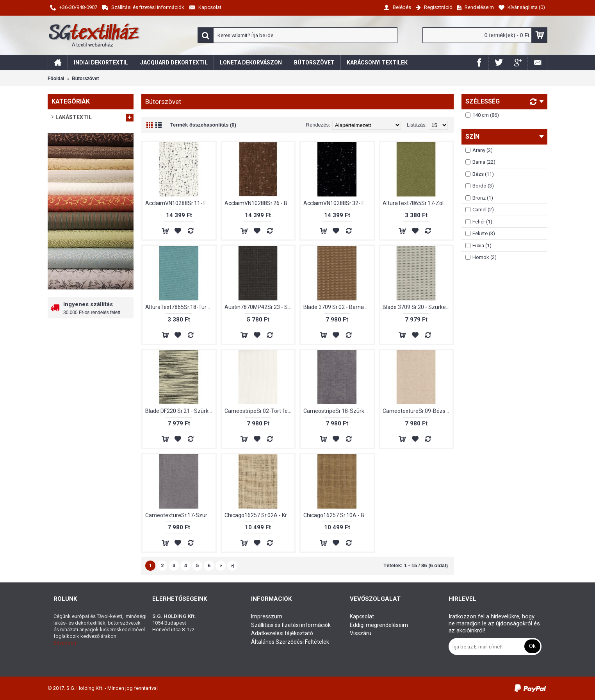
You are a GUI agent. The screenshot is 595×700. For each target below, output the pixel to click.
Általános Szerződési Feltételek (290, 642)
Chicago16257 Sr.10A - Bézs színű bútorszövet (338, 515)
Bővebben (65, 643)
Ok (532, 646)
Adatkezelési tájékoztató (282, 633)
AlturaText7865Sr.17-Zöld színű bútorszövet (418, 203)
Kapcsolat (362, 616)
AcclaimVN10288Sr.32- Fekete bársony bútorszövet (338, 203)
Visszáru (361, 633)
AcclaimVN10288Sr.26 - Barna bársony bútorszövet (260, 203)
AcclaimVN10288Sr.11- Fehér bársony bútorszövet (180, 203)
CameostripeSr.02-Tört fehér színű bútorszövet (260, 411)
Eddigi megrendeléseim (379, 625)
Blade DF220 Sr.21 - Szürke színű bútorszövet (180, 411)
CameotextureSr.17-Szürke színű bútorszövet (180, 515)
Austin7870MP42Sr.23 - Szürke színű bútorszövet (260, 307)
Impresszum (267, 616)
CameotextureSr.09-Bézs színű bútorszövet (418, 411)
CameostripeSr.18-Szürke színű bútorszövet (338, 411)
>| (232, 565)
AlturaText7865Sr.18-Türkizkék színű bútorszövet (180, 307)
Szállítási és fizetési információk (291, 625)
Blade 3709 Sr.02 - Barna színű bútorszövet (338, 307)
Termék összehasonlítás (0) (203, 125)
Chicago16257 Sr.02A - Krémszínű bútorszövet (260, 515)
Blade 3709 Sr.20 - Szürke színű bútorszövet (418, 307)
